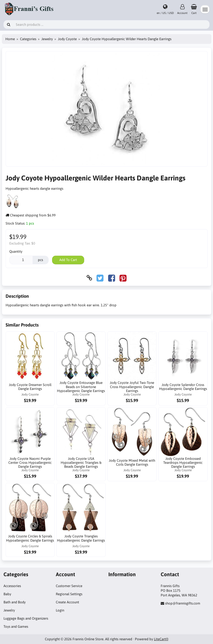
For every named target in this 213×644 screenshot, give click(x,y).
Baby (7, 594)
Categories (28, 39)
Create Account (67, 602)
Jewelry (47, 39)
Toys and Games (16, 626)
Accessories (12, 586)
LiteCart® (161, 639)
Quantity (16, 251)
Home (10, 39)
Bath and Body (15, 602)
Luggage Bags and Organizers (26, 618)
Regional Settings (69, 594)
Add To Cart (68, 260)
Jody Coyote (67, 39)
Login (60, 610)
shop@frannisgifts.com (183, 603)
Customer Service (69, 586)
